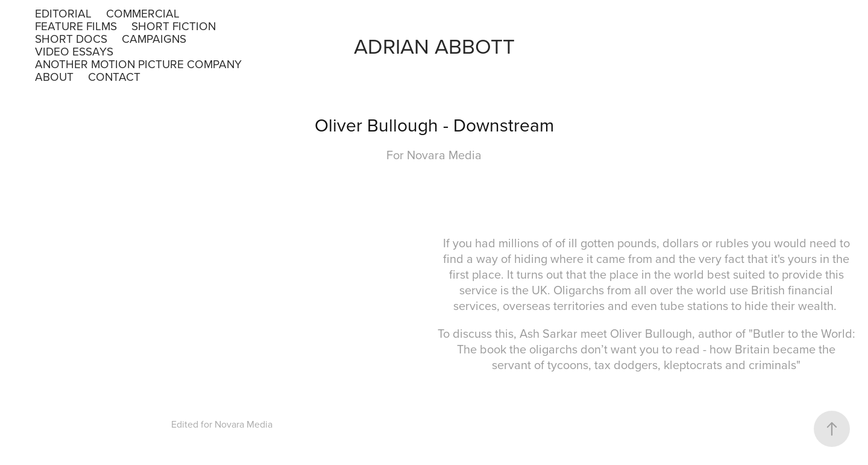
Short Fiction (174, 26)
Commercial (143, 13)
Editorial (63, 13)
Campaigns (154, 38)
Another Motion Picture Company (138, 64)
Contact (114, 76)
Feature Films (76, 26)
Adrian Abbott (434, 46)
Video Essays (74, 51)
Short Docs (71, 38)
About (54, 76)
